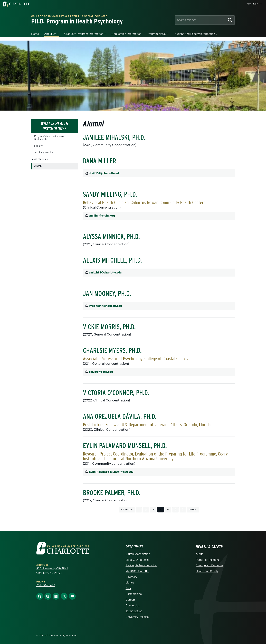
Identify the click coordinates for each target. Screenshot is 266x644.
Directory (131, 577)
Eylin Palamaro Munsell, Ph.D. (125, 446)
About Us (50, 34)
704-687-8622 (46, 585)
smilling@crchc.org (102, 216)
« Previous (127, 510)
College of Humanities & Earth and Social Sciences (69, 16)
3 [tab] (134, 109)
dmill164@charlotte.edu (105, 173)
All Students (41, 159)
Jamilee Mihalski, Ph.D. (114, 137)
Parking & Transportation (141, 565)
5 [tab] (145, 109)
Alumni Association (138, 554)
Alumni (38, 166)
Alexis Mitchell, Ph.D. (112, 260)
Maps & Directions (137, 560)
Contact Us (133, 606)
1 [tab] (124, 109)
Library (130, 583)
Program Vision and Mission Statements (50, 138)
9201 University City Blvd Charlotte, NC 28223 (52, 571)
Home (35, 34)
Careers (131, 600)
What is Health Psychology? (55, 126)
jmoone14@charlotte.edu (105, 306)
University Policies (137, 617)
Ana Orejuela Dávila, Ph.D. (120, 416)
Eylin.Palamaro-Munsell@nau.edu (111, 472)
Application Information (126, 34)
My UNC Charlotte (137, 571)
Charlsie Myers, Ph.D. (112, 350)
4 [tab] (139, 109)
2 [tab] (129, 109)
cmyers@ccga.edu (101, 372)
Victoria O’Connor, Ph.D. (116, 393)
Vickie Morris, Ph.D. (109, 327)
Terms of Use (134, 611)
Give (128, 588)
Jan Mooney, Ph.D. (107, 294)
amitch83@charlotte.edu (105, 273)
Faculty (38, 146)
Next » (193, 510)
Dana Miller (99, 161)
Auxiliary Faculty (44, 153)
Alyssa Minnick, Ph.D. (111, 237)
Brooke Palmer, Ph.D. (112, 493)
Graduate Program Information (84, 34)
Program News (156, 34)
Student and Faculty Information (194, 34)
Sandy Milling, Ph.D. (110, 194)
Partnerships (134, 594)
